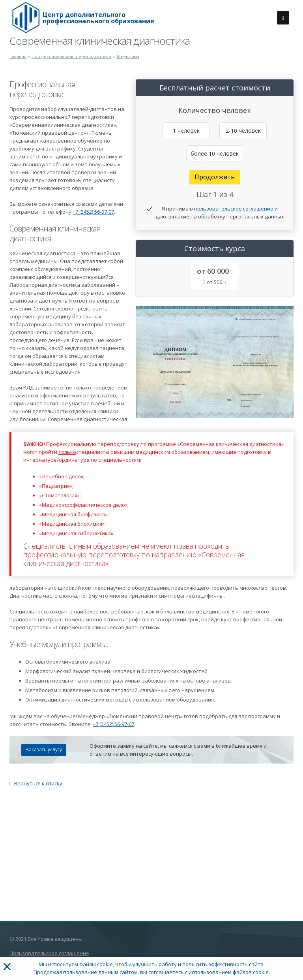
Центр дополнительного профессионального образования (98, 18)
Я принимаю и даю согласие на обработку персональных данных (220, 213)
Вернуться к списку (36, 783)
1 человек (186, 131)
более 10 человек (215, 153)
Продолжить (215, 177)
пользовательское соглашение (234, 209)
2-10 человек (243, 131)
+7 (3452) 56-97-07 (93, 212)
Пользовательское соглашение (49, 953)
